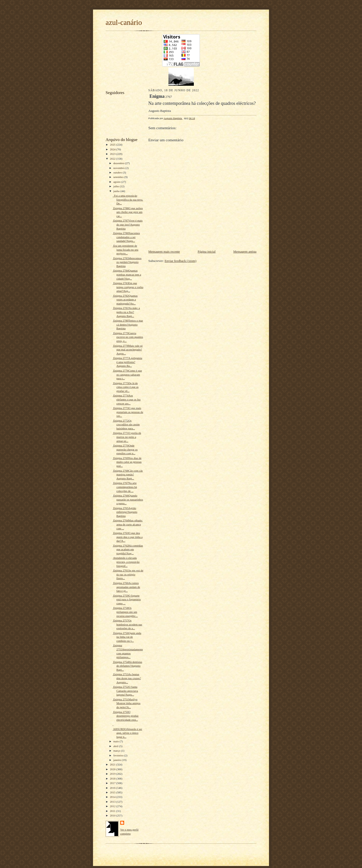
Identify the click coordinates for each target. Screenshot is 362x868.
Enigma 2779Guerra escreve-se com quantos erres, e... (128, 337)
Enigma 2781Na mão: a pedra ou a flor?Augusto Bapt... (126, 312)
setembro (119, 177)
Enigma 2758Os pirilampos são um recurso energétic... (125, 612)
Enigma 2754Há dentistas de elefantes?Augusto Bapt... (127, 666)
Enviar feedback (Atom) (180, 261)
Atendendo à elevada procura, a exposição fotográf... (126, 562)
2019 (113, 774)
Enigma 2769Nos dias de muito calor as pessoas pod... (127, 462)
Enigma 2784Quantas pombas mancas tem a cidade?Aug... (127, 274)
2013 (113, 802)
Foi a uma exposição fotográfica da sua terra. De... (128, 199)
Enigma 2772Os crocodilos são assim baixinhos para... (126, 424)
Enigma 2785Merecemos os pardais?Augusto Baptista (127, 262)
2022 (113, 159)
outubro (118, 172)
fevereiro (119, 755)
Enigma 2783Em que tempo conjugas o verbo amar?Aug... (128, 287)
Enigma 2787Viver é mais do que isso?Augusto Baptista (128, 224)
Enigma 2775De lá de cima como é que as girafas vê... (126, 387)
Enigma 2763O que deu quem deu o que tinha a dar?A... (128, 537)
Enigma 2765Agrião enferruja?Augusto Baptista (125, 512)
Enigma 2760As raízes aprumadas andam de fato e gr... (126, 587)
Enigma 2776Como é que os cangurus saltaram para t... (127, 374)
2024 (113, 149)
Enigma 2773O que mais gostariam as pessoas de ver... (128, 412)
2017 (113, 783)
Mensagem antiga (245, 252)
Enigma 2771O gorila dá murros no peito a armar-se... (127, 437)
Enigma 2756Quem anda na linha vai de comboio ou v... (127, 637)
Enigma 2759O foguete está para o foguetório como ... (127, 599)
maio (117, 741)
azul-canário (124, 22)
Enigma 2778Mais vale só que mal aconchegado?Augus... (128, 350)
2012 (113, 806)
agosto (117, 182)
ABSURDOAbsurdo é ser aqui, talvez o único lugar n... (127, 733)
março (117, 751)
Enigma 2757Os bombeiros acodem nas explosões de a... (127, 624)
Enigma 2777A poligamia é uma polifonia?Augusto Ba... (127, 362)
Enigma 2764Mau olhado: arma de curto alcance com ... (128, 524)
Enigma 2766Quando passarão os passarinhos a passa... (128, 499)
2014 (113, 797)
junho (117, 191)
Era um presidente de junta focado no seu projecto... (125, 249)
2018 (113, 779)
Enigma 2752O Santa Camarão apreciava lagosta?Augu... (125, 691)
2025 (113, 145)
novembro (119, 168)
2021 (113, 764)
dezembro (119, 163)
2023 (113, 154)
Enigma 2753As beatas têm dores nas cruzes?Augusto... (127, 678)
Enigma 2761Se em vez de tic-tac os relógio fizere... (128, 574)
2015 (113, 792)
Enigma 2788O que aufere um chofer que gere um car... (128, 212)
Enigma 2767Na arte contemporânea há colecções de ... (125, 487)
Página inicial (207, 252)
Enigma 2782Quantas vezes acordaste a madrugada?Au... (125, 300)
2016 (113, 788)
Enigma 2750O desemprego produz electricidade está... (126, 716)
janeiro (118, 760)
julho (117, 186)
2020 (113, 769)
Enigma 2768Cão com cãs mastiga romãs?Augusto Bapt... (128, 474)
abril (116, 746)
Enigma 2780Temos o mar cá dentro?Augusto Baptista (128, 324)
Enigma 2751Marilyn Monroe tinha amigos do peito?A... (127, 703)
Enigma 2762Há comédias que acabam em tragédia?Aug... (128, 549)
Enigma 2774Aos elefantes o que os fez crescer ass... (127, 399)
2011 (113, 811)
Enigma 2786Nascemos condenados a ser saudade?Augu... (126, 237)
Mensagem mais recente (164, 252)
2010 (113, 815)
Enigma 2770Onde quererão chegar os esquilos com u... (125, 449)
